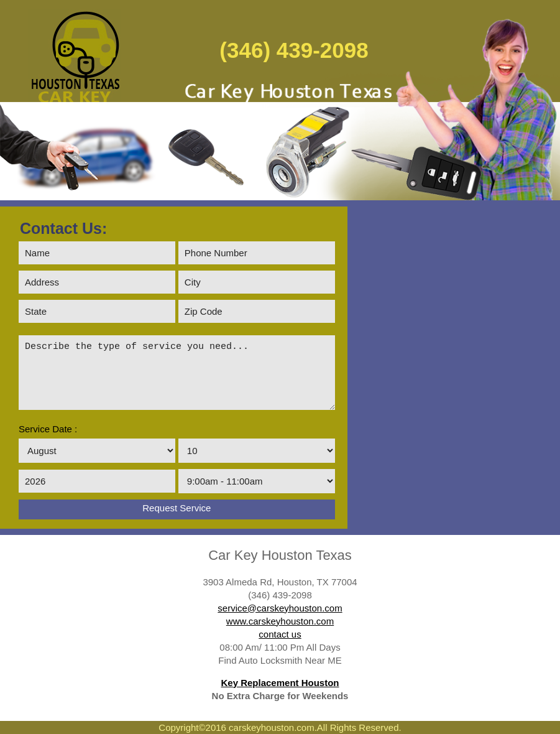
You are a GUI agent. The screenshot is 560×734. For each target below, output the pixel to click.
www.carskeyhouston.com (280, 621)
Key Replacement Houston (280, 683)
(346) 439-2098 (294, 50)
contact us (280, 634)
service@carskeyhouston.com (280, 608)
